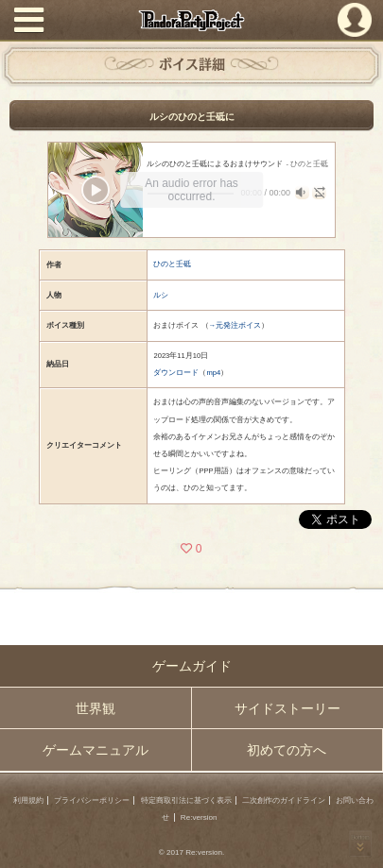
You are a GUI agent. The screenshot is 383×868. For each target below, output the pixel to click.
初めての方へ (287, 750)
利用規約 (28, 800)
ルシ (161, 295)
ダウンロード (176, 373)
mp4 (213, 373)
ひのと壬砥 (172, 264)
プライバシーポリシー (92, 800)
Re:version (199, 817)
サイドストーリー (287, 708)
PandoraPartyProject (192, 20)
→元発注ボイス (235, 325)
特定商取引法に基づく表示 (186, 800)
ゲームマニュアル (96, 750)
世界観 (96, 708)
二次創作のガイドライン (284, 800)
